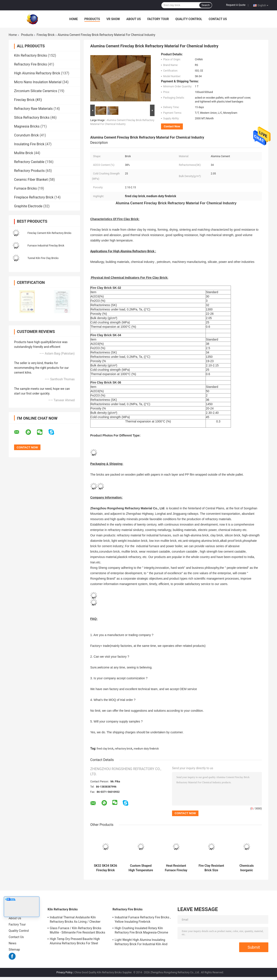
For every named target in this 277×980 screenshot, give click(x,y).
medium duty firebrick (146, 749)
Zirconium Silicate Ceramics (36, 91)
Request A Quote (236, 5)
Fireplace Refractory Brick (34, 197)
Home (74, 19)
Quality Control (189, 19)
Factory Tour (158, 19)
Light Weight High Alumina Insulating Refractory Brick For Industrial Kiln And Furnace (141, 943)
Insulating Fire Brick (29, 144)
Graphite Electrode (28, 206)
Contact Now (172, 126)
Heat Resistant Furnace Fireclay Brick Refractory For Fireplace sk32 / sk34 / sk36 (176, 868)
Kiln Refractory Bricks (31, 55)
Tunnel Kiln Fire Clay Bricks (43, 258)
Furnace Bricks (25, 188)
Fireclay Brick (46, 35)
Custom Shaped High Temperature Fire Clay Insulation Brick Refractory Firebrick (141, 868)
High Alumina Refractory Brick (37, 73)
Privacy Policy (64, 972)
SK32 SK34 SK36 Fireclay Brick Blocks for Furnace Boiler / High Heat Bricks (105, 868)
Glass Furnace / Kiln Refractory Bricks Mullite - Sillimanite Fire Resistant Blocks (77, 930)
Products (92, 19)
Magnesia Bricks (27, 126)
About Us (134, 19)
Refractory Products (29, 171)
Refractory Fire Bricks (31, 64)
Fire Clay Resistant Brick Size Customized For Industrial (211, 868)
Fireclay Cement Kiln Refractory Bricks (49, 233)
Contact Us (218, 19)
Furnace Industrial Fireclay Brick (46, 246)
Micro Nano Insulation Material (38, 82)
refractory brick (124, 749)
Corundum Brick (26, 135)
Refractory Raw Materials (33, 109)
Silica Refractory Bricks (32, 118)
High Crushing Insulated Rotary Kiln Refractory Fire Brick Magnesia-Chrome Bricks (141, 931)
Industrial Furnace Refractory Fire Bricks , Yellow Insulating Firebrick (143, 919)
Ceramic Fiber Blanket (31, 180)
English (263, 5)
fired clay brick (105, 749)
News (13, 943)
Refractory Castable (29, 162)
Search (206, 5)
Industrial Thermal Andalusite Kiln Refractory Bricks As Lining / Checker (75, 919)
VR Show (113, 19)
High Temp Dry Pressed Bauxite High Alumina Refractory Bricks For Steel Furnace (75, 942)
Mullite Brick (24, 153)
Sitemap (14, 950)
